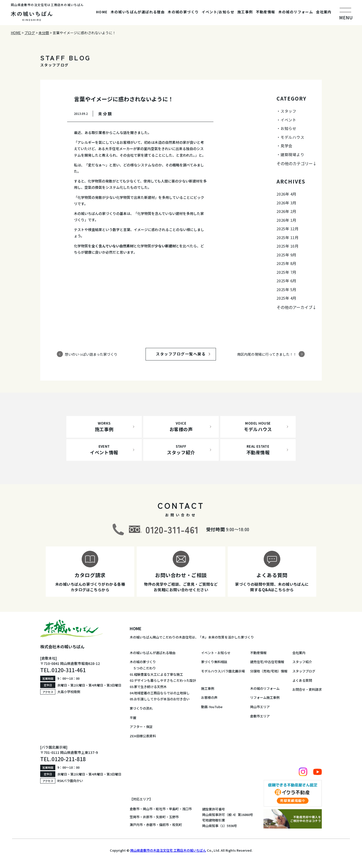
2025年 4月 (286, 298)
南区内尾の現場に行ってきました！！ (267, 354)
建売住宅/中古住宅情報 (267, 662)
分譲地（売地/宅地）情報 (269, 671)
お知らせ (288, 128)
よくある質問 (302, 680)
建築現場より (292, 154)
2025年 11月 (288, 237)
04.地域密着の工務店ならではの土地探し (160, 693)
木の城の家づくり (183, 12)
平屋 (133, 718)
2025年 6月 (286, 281)
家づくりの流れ (141, 708)
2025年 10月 (288, 246)
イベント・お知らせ (216, 653)
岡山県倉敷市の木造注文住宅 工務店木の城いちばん (168, 850)
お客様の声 (209, 697)
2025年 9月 (286, 255)
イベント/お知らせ (218, 12)
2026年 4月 (286, 194)
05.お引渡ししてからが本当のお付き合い (160, 699)
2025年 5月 (286, 289)
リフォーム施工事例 (265, 697)
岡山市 (148, 809)
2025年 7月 (286, 272)
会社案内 (324, 12)
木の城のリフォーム (296, 12)
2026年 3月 (286, 203)
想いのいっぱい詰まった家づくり (91, 354)
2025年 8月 (286, 263)
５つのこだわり (143, 668)
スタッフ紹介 (302, 662)
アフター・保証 (141, 727)
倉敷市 (135, 809)
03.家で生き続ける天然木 (148, 687)
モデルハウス (292, 137)
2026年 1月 (286, 220)
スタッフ (288, 111)
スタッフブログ (304, 671)
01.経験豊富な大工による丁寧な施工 (156, 674)
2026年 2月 (286, 211)
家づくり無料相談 (214, 662)
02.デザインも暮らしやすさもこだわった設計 (163, 680)
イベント (288, 120)
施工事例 (245, 12)
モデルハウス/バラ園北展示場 (223, 671)
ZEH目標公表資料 (143, 736)
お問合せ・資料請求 (307, 689)
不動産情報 (266, 12)
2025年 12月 (288, 229)
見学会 (286, 146)
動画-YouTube (212, 707)
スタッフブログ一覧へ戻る (186, 354)
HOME (102, 12)
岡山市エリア (260, 707)
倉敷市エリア (260, 716)
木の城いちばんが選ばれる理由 (138, 12)
